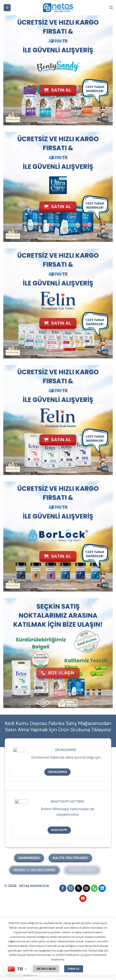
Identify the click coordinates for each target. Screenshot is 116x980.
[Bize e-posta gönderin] (86, 888)
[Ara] (111, 8)
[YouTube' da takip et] (83, 899)
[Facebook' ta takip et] (63, 888)
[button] (7, 8)
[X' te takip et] (79, 888)
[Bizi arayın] (94, 888)
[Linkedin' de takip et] (102, 888)
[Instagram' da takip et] (71, 888)
